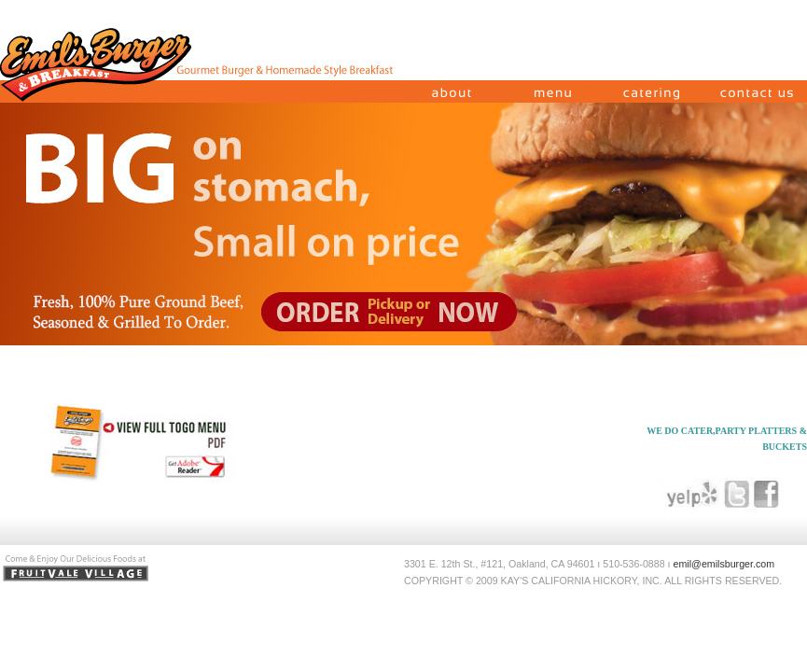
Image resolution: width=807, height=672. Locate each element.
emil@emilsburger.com (724, 564)
